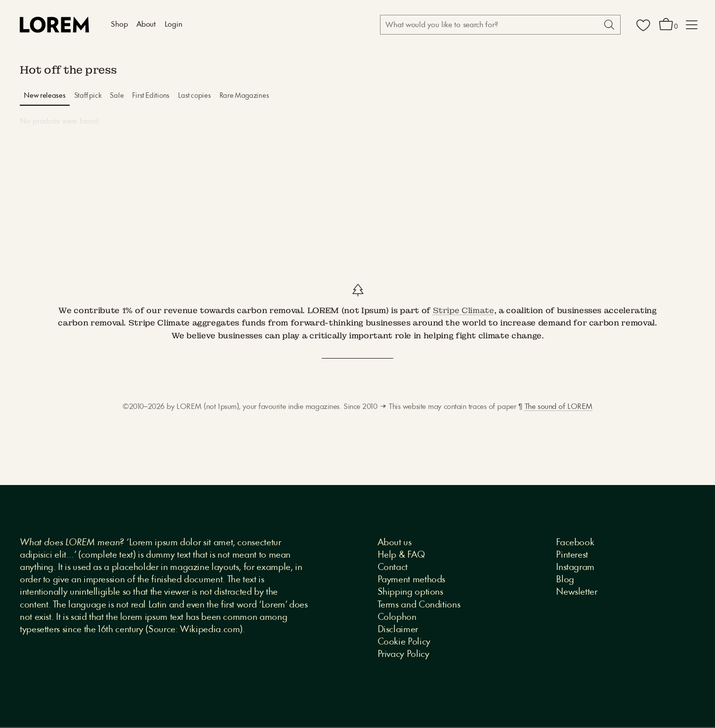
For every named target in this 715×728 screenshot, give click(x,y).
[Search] (608, 25)
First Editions (151, 96)
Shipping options (410, 592)
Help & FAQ (401, 555)
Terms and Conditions (419, 605)
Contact (393, 567)
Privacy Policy (403, 654)
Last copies (194, 96)
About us (395, 543)
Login (173, 25)
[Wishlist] (643, 25)
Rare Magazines (244, 96)
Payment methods (412, 580)
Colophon (397, 617)
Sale (117, 96)
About (146, 25)
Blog (565, 580)
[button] (692, 25)
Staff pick (88, 96)
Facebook (575, 543)
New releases (44, 96)
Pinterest (572, 555)
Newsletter (576, 592)
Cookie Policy (404, 642)
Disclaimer (398, 630)
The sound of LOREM (559, 407)
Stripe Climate (463, 310)
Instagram (575, 567)
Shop (119, 25)
